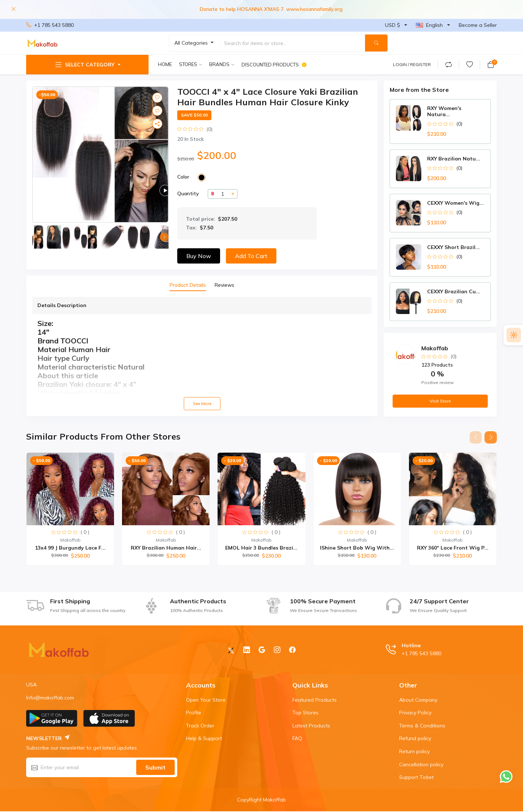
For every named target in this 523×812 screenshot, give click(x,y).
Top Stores (305, 713)
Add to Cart (251, 256)
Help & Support (204, 739)
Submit (155, 768)
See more (202, 403)
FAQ (297, 739)
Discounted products (274, 65)
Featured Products (315, 700)
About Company (418, 700)
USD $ (393, 25)
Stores (188, 64)
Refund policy (415, 739)
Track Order (200, 726)
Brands (219, 64)
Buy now (199, 256)
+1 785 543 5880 (50, 25)
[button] (164, 237)
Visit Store (440, 401)
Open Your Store (206, 700)
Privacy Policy (415, 713)
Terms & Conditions (422, 726)
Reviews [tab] (224, 285)
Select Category (84, 65)
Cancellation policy (421, 765)
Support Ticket (416, 778)
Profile (194, 713)
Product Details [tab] (188, 285)
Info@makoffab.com (50, 698)
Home (165, 64)
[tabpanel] (202, 354)
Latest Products (311, 726)
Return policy (414, 752)
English (429, 25)
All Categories (192, 43)
